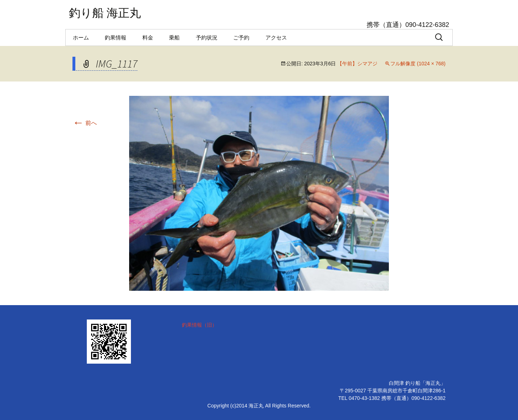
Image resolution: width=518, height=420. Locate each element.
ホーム (81, 38)
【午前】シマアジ (357, 64)
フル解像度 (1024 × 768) (418, 64)
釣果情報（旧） (199, 325)
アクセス (276, 38)
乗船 (174, 38)
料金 (148, 38)
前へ (85, 123)
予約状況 (207, 38)
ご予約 (241, 38)
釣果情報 (116, 38)
